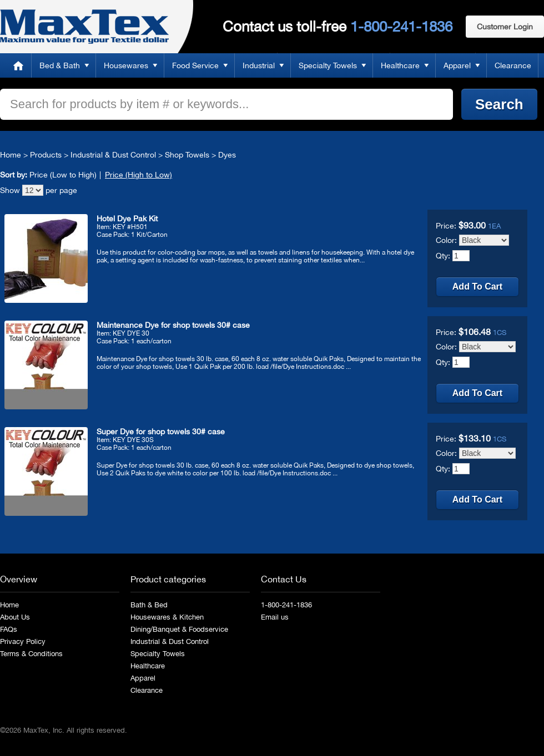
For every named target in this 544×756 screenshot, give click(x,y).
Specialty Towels (328, 65)
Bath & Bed (149, 605)
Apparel (457, 65)
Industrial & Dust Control (113, 155)
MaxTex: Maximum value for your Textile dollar (84, 27)
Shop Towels (187, 155)
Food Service (195, 65)
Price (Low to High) (63, 175)
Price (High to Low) (138, 175)
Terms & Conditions (31, 654)
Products (46, 155)
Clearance (513, 65)
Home (18, 65)
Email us (275, 617)
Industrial (259, 65)
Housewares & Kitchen (167, 617)
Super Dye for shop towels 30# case (161, 432)
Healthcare (400, 65)
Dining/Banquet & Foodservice (179, 629)
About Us (15, 617)
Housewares (126, 65)
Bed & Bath (60, 65)
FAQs (9, 629)
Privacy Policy (23, 641)
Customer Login (505, 27)
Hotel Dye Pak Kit (127, 219)
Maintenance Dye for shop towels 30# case (173, 325)
